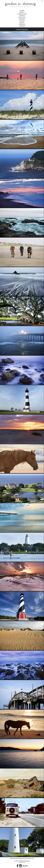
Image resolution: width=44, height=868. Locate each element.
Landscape (22, 14)
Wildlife (22, 17)
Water (22, 16)
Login (42, 1)
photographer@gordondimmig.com (22, 858)
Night (22, 23)
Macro (22, 19)
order (22, 26)
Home (22, 11)
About (22, 12)
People (22, 24)
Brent (24, 862)
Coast (22, 21)
